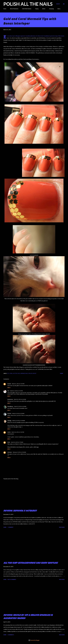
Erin (8, 391)
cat (8, 373)
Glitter (44, 9)
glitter (15, 373)
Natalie (9, 384)
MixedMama (10, 406)
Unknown (10, 452)
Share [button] (61, 373)
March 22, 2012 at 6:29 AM (20, 406)
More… (59, 9)
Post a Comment (12, 579)
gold (19, 373)
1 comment (10, 527)
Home (5, 9)
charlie (9, 432)
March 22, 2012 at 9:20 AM (18, 413)
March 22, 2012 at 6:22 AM (20, 399)
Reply (9, 388)
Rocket (34, 373)
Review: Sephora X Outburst (20, 511)
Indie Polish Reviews (27, 9)
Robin (9, 442)
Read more (62, 527)
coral (11, 373)
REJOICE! (9, 413)
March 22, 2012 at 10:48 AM (19, 421)
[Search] (58, 4)
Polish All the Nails (28, 4)
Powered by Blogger (34, 640)
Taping (37, 9)
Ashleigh (9, 421)
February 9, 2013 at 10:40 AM (19, 452)
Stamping (51, 9)
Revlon (30, 373)
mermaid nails (24, 373)
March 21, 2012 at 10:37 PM (18, 384)
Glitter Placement (14, 9)
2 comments (11, 635)
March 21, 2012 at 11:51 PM (17, 391)
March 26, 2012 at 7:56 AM (17, 442)
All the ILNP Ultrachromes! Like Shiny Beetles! (31, 563)
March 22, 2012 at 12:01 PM (18, 432)
